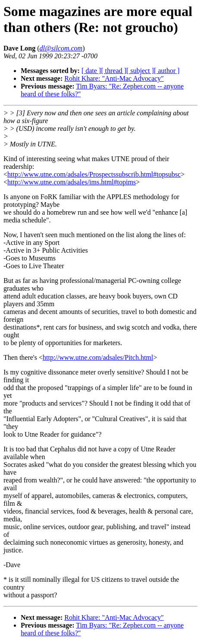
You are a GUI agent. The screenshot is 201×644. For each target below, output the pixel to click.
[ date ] (91, 71)
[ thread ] (114, 71)
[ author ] (167, 71)
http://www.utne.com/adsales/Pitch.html (98, 357)
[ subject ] (140, 71)
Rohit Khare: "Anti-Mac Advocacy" (114, 78)
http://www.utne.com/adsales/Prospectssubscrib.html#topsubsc (94, 174)
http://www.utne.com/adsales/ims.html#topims (72, 182)
